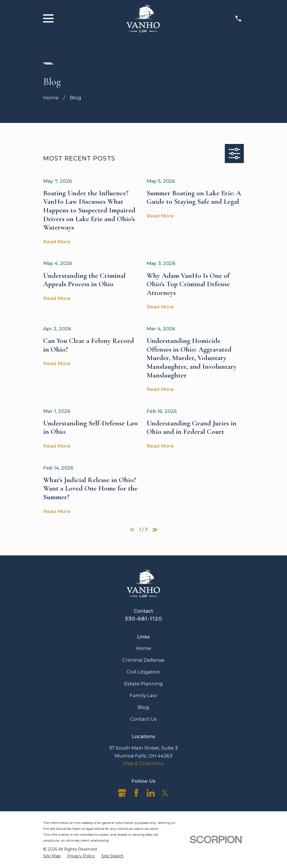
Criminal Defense (143, 660)
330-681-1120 (143, 619)
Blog (143, 707)
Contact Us (143, 719)
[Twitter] (165, 793)
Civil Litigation (143, 672)
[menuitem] (52, 856)
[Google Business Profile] (122, 793)
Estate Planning (143, 684)
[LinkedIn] (151, 793)
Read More (57, 242)
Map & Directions (143, 763)
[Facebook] (136, 793)
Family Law (143, 695)
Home (143, 648)
